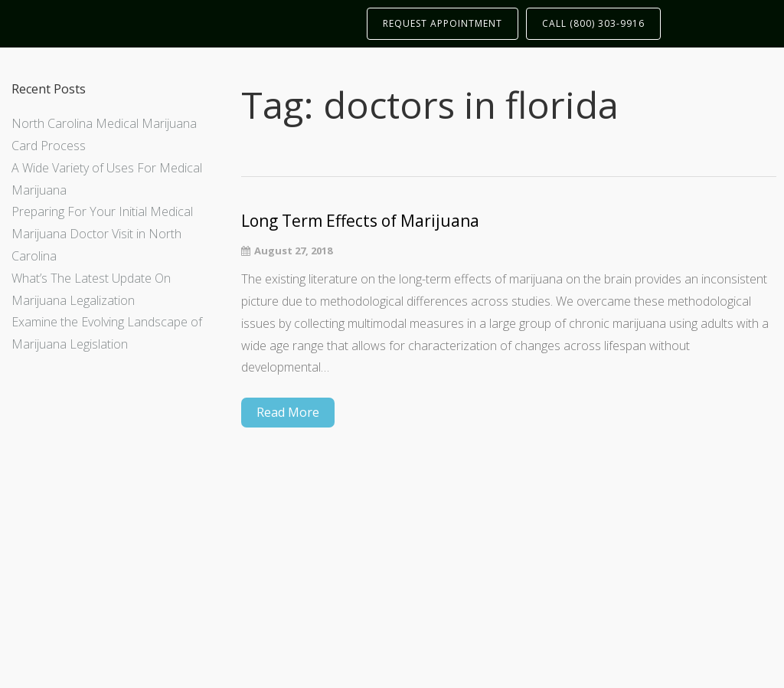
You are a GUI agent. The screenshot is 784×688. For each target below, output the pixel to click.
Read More (288, 412)
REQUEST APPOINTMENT (443, 23)
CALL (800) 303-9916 (593, 23)
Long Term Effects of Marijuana (360, 221)
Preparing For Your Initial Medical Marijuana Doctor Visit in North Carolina (102, 234)
